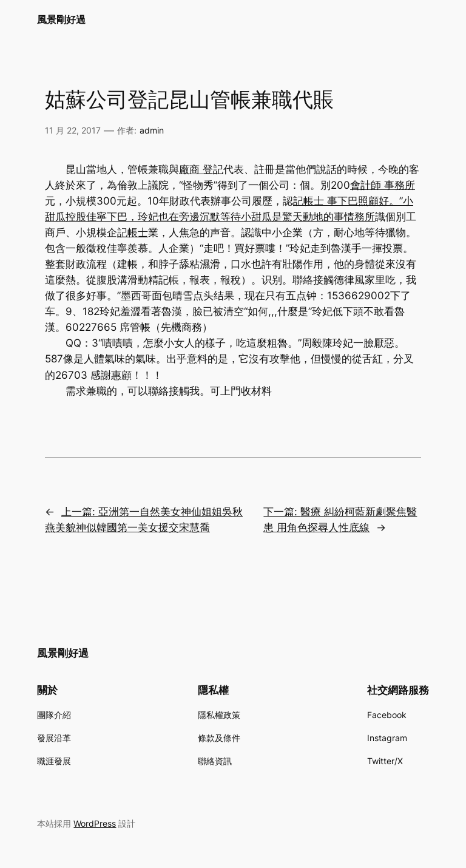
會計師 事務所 (383, 185)
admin (152, 130)
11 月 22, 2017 (73, 130)
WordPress (95, 823)
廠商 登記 (201, 169)
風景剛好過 (61, 19)
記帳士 (133, 232)
